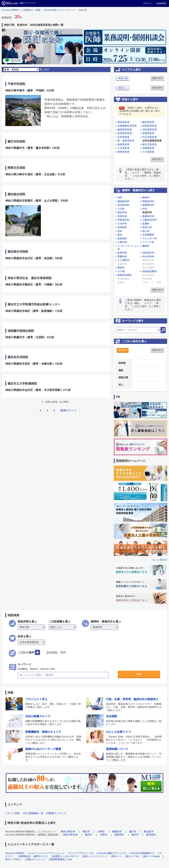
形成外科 (147, 212)
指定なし (123, 88)
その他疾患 (148, 152)
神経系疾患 (123, 122)
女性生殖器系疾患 (152, 141)
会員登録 (161, 3)
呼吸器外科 (123, 220)
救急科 (121, 267)
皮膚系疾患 (148, 133)
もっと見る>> (160, 560)
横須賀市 (149, 832)
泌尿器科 (122, 227)
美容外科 (122, 216)
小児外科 (122, 224)
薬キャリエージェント (96, 856)
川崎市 (101, 832)
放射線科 (122, 238)
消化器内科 (123, 205)
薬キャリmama (151, 856)
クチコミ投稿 (12, 813)
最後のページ (68, 410)
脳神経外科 (148, 216)
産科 (120, 231)
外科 (145, 209)
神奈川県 (123, 78)
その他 (121, 271)
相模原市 (117, 832)
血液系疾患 (123, 144)
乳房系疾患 (123, 137)
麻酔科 (146, 246)
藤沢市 (133, 832)
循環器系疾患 (125, 130)
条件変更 (123, 350)
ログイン (148, 3)
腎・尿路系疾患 (126, 141)
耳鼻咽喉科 (148, 235)
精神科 (146, 197)
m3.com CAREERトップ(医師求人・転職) (21, 10)
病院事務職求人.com (61, 859)
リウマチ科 (148, 242)
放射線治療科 (125, 275)
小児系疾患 (123, 148)
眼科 (120, 235)
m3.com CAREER (15, 853)
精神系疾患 (123, 152)
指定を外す (157, 78)
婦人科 (146, 231)
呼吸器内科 (148, 201)
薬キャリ (117, 856)
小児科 (121, 209)
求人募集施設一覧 (34, 813)
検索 (139, 674)
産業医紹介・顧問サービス (34, 856)
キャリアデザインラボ (82, 853)
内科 (120, 197)
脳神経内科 (123, 201)
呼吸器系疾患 (150, 126)
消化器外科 (148, 253)
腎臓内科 (122, 256)
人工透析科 (123, 260)
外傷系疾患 (148, 148)
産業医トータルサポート (66, 856)
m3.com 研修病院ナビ (143, 853)
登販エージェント (36, 859)
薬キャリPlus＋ (14, 859)
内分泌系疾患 (150, 137)
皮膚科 (146, 224)
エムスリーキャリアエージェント (47, 853)
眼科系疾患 (148, 122)
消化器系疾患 (150, 130)
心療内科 (122, 242)
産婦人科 (147, 227)
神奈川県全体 (68, 832)
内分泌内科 (148, 256)
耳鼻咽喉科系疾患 (127, 126)
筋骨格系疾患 (125, 133)
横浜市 (86, 832)
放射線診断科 (150, 271)
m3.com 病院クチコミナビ (112, 853)
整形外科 (122, 212)
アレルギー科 (150, 238)
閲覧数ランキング (57, 813)
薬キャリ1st (133, 856)
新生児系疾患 (150, 144)
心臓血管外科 (150, 220)
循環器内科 (148, 205)
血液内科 (122, 253)
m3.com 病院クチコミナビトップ (59, 10)
